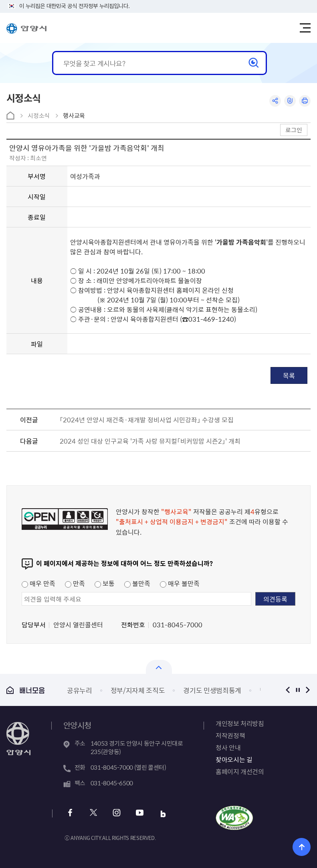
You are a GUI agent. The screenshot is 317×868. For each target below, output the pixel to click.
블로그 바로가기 (163, 814)
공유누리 (80, 690)
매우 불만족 (180, 583)
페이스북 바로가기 (70, 814)
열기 (159, 667)
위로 (302, 847)
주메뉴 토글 (305, 28)
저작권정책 (230, 735)
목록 (289, 375)
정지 (298, 690)
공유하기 (275, 101)
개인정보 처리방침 (240, 723)
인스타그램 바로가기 (117, 814)
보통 (105, 583)
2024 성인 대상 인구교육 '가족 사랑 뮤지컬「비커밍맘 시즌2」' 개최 (150, 441)
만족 (75, 583)
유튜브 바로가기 (140, 814)
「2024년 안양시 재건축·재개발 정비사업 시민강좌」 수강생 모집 (147, 420)
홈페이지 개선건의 (240, 771)
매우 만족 (38, 583)
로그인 (294, 130)
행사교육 (74, 116)
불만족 (137, 583)
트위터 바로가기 (94, 814)
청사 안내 (228, 747)
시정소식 (39, 116)
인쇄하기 (305, 101)
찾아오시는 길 (234, 759)
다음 (308, 690)
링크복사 (290, 101)
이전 (288, 690)
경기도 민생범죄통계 (212, 690)
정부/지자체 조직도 (138, 690)
